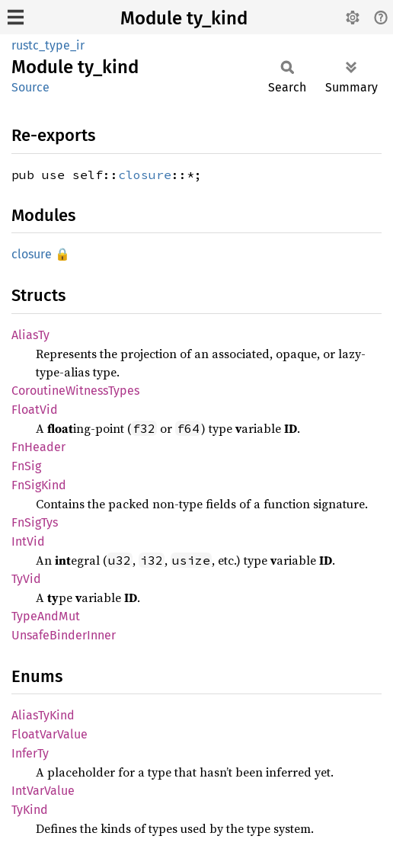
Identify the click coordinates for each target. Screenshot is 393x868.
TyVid (26, 579)
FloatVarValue (50, 734)
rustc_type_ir (48, 45)
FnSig (26, 466)
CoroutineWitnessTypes (75, 391)
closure (145, 175)
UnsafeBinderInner (64, 635)
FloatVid (35, 410)
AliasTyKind (43, 715)
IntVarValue (43, 791)
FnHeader (38, 447)
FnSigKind (39, 485)
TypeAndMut (46, 616)
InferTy (30, 753)
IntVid (28, 541)
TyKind (30, 810)
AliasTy (30, 335)
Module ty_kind (184, 18)
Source (30, 87)
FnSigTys (35, 522)
